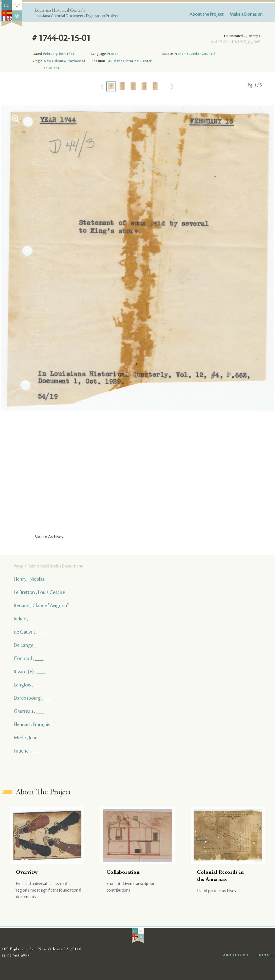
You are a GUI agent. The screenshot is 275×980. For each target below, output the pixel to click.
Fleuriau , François (32, 724)
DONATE (266, 955)
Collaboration (123, 872)
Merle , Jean (26, 738)
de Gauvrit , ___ (30, 632)
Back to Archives (49, 537)
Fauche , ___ (27, 751)
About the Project (207, 14)
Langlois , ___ (28, 685)
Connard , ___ (29, 658)
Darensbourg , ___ (33, 698)
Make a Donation (246, 14)
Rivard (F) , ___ (29, 672)
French (113, 54)
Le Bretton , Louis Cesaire (39, 592)
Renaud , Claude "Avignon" (41, 606)
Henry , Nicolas (29, 579)
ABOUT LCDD (236, 955)
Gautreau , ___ (29, 711)
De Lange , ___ (29, 645)
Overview (27, 872)
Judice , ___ (26, 619)
